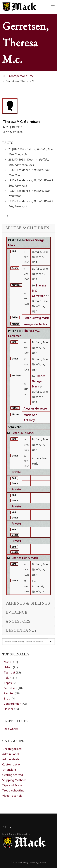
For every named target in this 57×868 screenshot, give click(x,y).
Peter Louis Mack (23, 433)
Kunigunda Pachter (36, 324)
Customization (12, 764)
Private (16, 472)
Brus (7, 698)
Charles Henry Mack (25, 558)
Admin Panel (10, 754)
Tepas (8, 683)
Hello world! (10, 729)
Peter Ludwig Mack (36, 318)
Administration (12, 759)
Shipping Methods (14, 780)
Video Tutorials (12, 796)
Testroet (9, 672)
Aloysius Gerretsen (36, 408)
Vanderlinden (12, 704)
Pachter (9, 693)
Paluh (7, 678)
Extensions (9, 770)
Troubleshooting (13, 790)
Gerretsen (10, 688)
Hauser (9, 709)
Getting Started (13, 775)
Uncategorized (12, 749)
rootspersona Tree (21, 76)
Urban (8, 667)
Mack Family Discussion (16, 834)
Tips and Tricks (12, 785)
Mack (7, 662)
